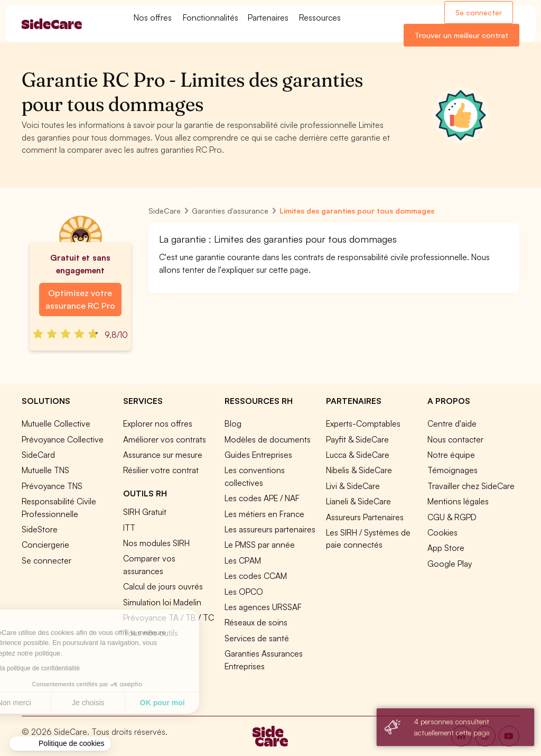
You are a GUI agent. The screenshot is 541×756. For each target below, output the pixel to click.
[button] (60, 744)
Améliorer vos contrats (165, 439)
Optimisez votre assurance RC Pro (80, 299)
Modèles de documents (268, 439)
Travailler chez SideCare (471, 486)
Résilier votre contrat (161, 470)
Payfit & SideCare (357, 439)
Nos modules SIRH (156, 543)
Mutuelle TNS (45, 470)
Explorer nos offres (158, 423)
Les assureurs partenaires (270, 529)
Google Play (450, 564)
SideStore (40, 529)
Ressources (320, 17)
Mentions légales (458, 501)
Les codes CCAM (256, 576)
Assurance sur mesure (163, 455)
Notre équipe (451, 455)
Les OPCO (244, 592)
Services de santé (257, 638)
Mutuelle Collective (56, 423)
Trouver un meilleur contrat (461, 35)
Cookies (442, 532)
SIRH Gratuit (145, 512)
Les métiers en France (264, 514)
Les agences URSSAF (263, 607)
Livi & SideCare (353, 486)
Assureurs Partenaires (365, 517)
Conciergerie (45, 545)
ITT (129, 528)
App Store (446, 548)
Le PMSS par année (260, 545)
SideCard (38, 455)
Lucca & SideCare (358, 455)
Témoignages (453, 470)
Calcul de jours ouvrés (163, 586)
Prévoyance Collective (63, 439)
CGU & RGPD (452, 517)
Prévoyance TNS (52, 486)
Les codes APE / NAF (262, 498)
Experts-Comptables (363, 423)
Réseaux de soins (256, 622)
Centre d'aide (452, 423)
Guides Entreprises (258, 455)
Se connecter (479, 12)
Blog (233, 423)
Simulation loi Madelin (162, 602)
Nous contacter (455, 439)
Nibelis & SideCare (359, 470)
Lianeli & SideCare (358, 501)
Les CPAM (243, 560)
